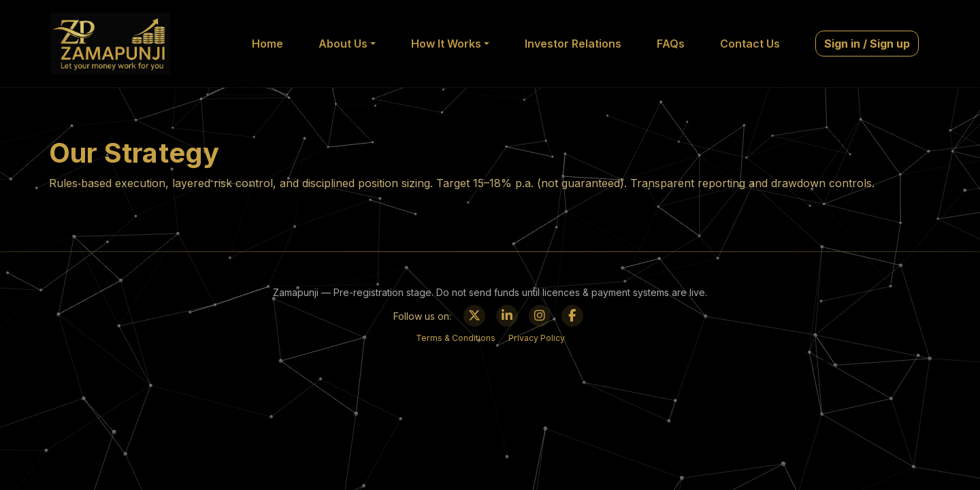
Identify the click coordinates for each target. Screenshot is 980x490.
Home (267, 44)
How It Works (446, 44)
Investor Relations (573, 44)
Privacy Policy (537, 338)
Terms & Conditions (456, 338)
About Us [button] (343, 44)
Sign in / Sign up (867, 44)
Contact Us (750, 44)
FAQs (671, 44)
